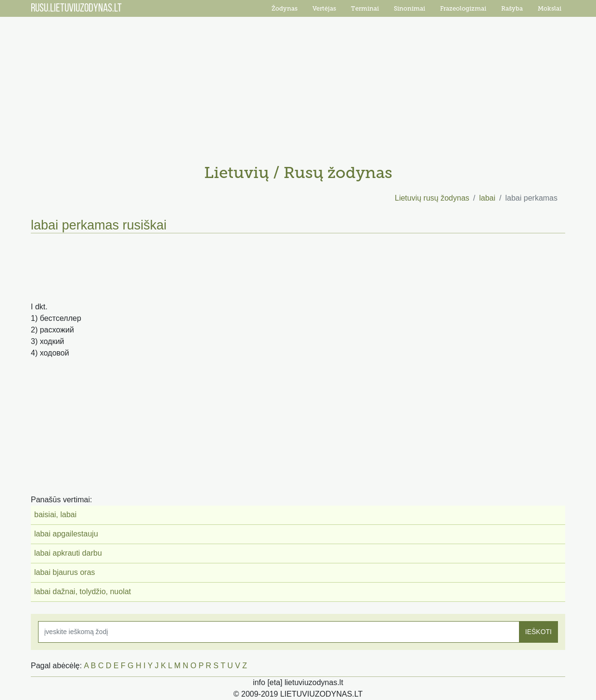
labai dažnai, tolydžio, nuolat (83, 592)
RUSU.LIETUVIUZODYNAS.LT (76, 9)
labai (487, 198)
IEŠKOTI (538, 632)
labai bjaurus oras (65, 572)
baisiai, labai (55, 515)
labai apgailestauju (66, 534)
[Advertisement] (298, 87)
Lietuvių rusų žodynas (432, 198)
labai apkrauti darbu (68, 553)
